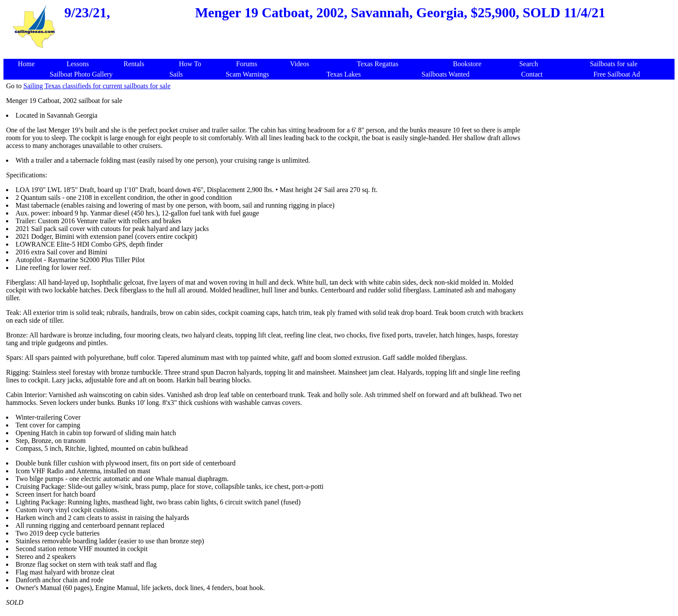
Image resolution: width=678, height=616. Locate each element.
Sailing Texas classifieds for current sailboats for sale (97, 86)
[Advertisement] (599, 143)
